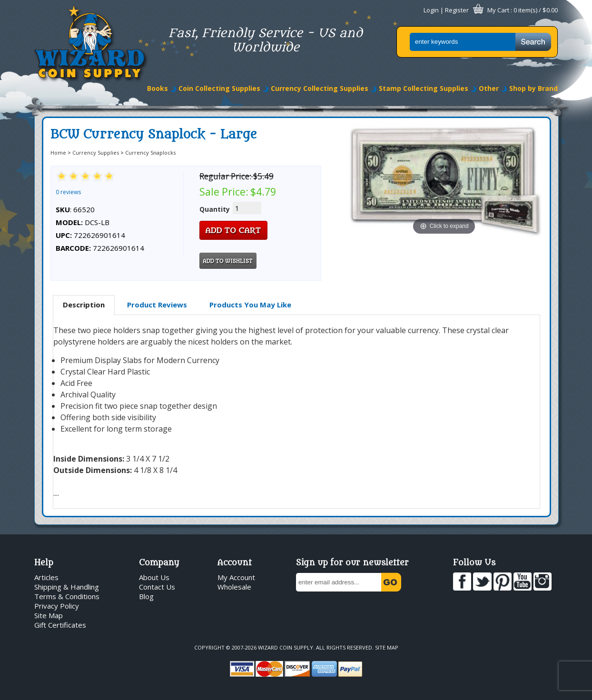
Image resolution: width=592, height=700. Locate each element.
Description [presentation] (84, 305)
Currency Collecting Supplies (320, 88)
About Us (154, 577)
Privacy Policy (57, 606)
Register (457, 10)
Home (58, 153)
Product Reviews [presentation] (157, 305)
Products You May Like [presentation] (250, 305)
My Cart (498, 10)
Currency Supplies (96, 153)
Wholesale (234, 587)
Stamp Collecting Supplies (424, 88)
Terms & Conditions (67, 596)
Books (158, 88)
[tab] (84, 305)
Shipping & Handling (67, 587)
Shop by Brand (533, 88)
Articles (46, 577)
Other (489, 88)
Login (431, 10)
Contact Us (157, 587)
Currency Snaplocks (150, 153)
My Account (236, 577)
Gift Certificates (60, 625)
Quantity (215, 209)
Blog (146, 596)
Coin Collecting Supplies (219, 88)
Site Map (49, 615)
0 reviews (68, 192)
